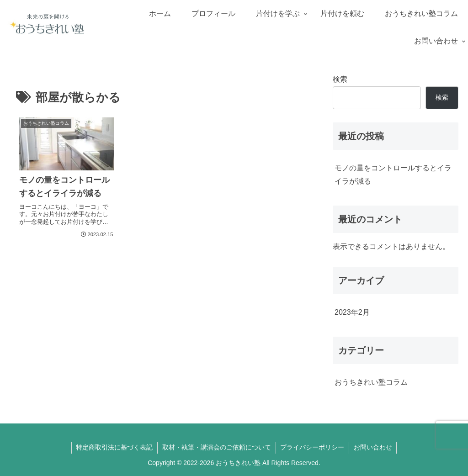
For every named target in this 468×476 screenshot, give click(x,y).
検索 (340, 79)
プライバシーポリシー (313, 447)
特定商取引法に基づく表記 (114, 447)
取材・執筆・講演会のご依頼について (217, 447)
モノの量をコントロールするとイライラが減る (393, 175)
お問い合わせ (373, 447)
